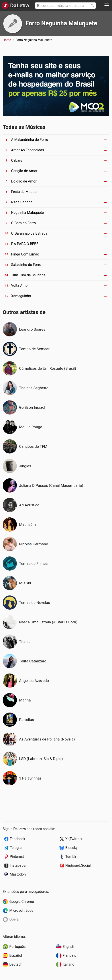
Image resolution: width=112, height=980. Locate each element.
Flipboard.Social (78, 865)
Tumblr (71, 857)
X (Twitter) (74, 839)
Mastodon (18, 874)
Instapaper (18, 865)
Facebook (17, 839)
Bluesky (72, 848)
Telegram (17, 848)
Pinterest (17, 857)
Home (7, 40)
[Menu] (106, 6)
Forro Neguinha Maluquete (61, 23)
